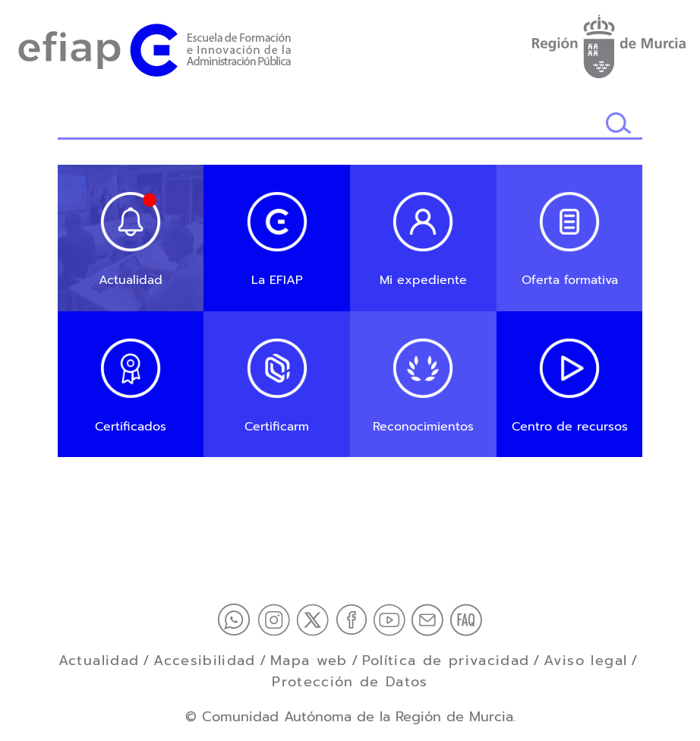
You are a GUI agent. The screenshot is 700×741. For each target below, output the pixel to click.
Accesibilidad (205, 661)
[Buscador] (331, 124)
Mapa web (309, 661)
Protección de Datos (350, 682)
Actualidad (99, 661)
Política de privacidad (446, 661)
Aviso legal (585, 661)
